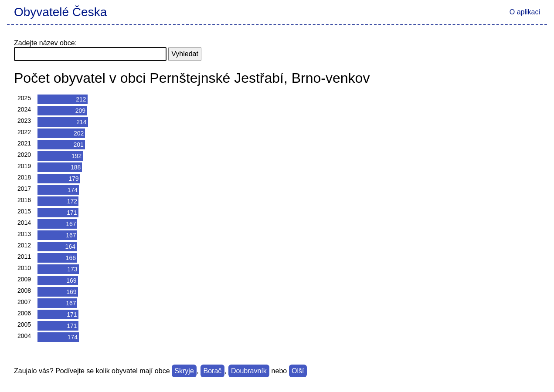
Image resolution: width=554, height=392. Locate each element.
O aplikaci (525, 12)
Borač (212, 371)
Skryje (184, 371)
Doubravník (249, 371)
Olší (298, 371)
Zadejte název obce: (45, 43)
